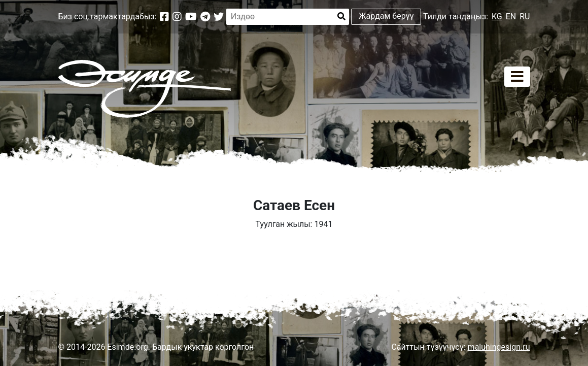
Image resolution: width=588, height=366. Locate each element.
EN (511, 16)
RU (525, 16)
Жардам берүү (386, 16)
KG (497, 16)
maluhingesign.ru (499, 347)
